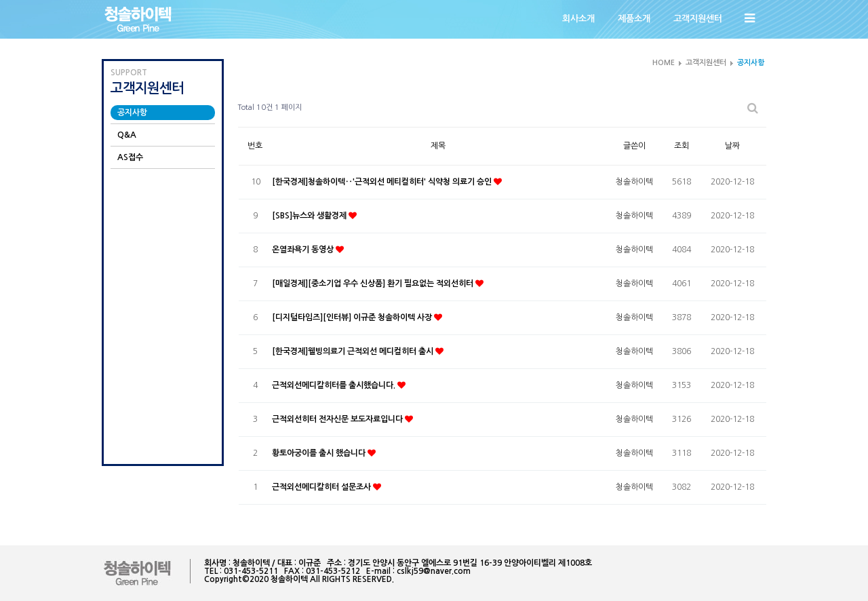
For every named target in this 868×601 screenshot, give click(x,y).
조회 (682, 146)
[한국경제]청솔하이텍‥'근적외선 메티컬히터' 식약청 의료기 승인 (383, 182)
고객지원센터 (698, 19)
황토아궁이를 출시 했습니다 (320, 453)
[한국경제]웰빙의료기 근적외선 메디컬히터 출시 (354, 351)
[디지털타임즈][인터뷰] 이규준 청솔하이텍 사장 (353, 317)
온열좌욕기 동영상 (304, 250)
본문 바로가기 (0, 0)
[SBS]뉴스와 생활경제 (310, 216)
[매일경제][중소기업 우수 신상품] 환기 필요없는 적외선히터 (374, 284)
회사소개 (578, 19)
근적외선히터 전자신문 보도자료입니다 (338, 419)
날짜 (732, 146)
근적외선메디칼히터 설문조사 (322, 487)
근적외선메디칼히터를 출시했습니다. (335, 385)
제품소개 (634, 19)
